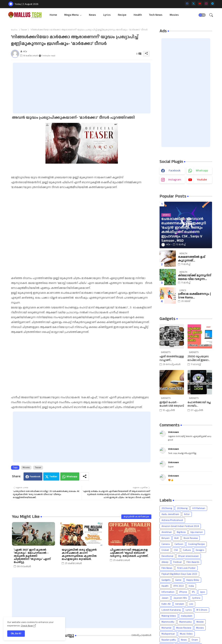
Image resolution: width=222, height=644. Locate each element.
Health (138, 15)
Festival (177, 562)
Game (178, 580)
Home (53, 15)
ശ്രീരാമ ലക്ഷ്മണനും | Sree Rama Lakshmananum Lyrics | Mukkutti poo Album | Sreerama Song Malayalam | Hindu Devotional (194, 296)
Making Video (169, 616)
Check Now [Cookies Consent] (27, 626)
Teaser (24, 30)
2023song (167, 508)
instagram (175, 180)
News (92, 15)
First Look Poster (186, 568)
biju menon (197, 532)
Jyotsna (196, 598)
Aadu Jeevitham (170, 514)
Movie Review (184, 628)
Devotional (167, 556)
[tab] (53, 15)
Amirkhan (167, 532)
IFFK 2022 (179, 586)
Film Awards (193, 562)
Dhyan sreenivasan (189, 556)
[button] (202, 15)
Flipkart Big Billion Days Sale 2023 (179, 574)
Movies (174, 15)
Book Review (191, 538)
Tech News (156, 15)
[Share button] (85, 476)
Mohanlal (166, 628)
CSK (176, 550)
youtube (202, 180)
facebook (175, 171)
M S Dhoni (202, 610)
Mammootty (168, 622)
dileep (165, 562)
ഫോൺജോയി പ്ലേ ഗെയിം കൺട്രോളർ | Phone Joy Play (199, 404)
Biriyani (166, 538)
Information (168, 592)
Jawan (165, 598)
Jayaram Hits (180, 598)
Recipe (122, 15)
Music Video (186, 634)
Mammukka (185, 622)
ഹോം (14, 30)
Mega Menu (72, 15)
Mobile (200, 622)
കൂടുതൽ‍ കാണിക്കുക (136, 517)
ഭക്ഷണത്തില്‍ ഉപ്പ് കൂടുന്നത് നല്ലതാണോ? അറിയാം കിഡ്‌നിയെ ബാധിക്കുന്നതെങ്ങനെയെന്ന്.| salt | (195, 259)
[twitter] (193, 4)
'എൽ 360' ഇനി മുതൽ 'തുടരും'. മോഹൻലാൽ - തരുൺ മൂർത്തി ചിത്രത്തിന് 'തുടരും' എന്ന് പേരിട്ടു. (32, 556)
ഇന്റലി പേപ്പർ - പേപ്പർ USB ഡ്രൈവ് (172, 404)
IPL (194, 592)
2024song (182, 508)
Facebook (35, 477)
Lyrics (107, 15)
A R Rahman (199, 508)
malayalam (187, 616)
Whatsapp (72, 477)
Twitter (53, 477)
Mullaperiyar (168, 634)
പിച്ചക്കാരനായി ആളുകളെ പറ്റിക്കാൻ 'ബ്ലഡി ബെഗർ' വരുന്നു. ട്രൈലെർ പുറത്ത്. (129, 553)
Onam (195, 640)
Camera (166, 544)
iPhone (183, 592)
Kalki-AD (166, 604)
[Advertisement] (82, 88)
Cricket (165, 550)
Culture (187, 550)
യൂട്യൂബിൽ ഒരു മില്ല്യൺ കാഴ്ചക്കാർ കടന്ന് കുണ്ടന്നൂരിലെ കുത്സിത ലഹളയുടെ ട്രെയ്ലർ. (79, 554)
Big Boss (181, 532)
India (191, 586)
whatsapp (202, 171)
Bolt (177, 538)
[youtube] (200, 4)
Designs (200, 550)
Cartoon (179, 544)
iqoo (203, 592)
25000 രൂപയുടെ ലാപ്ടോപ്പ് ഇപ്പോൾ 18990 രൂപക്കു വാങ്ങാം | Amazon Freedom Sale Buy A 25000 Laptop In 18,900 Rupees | (199, 358)
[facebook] (187, 4)
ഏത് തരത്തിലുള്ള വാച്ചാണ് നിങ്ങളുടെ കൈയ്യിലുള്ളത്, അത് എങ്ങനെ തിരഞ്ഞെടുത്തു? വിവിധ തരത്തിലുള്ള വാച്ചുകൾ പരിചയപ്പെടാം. (172, 358)
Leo (191, 604)
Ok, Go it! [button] (16, 633)
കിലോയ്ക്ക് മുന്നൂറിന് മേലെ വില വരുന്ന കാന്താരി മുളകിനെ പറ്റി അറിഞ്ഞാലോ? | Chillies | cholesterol (195, 277)
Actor (187, 514)
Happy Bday (193, 580)
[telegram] (212, 4)
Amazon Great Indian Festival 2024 (180, 526)
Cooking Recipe (196, 544)
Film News (167, 568)
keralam (180, 604)
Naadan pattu (169, 640)
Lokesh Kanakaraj (171, 610)
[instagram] (206, 4)
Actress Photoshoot (172, 520)
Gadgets (166, 580)
